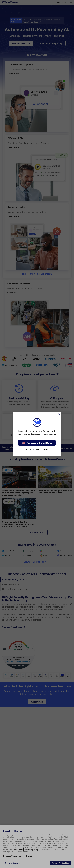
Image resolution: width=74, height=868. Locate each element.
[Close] (59, 414)
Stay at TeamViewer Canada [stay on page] (37, 449)
